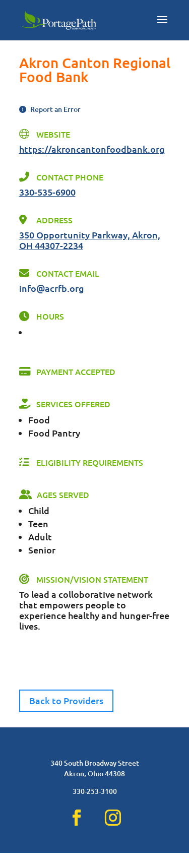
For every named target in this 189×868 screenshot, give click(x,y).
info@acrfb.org (52, 288)
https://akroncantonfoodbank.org (92, 149)
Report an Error (50, 109)
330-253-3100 (95, 806)
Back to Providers (66, 700)
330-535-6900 (47, 192)
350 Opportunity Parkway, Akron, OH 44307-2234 (90, 240)
